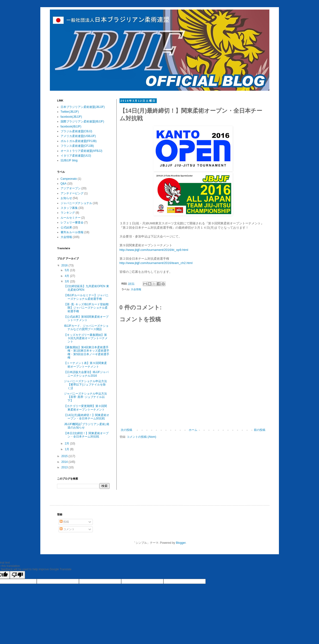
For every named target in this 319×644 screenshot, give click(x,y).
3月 (67, 281)
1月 (67, 449)
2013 (65, 467)
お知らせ (66, 198)
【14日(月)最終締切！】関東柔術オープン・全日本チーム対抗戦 (86, 417)
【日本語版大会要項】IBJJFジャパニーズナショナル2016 (86, 374)
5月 (67, 270)
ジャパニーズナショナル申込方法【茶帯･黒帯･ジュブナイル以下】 (85, 397)
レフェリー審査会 (72, 222)
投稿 (64, 522)
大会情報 (136, 289)
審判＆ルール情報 (72, 232)
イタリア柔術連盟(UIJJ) (76, 156)
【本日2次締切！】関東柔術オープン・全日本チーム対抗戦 (86, 435)
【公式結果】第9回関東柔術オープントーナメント (86, 318)
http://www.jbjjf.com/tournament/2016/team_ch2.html (156, 263)
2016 (65, 265)
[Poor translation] (17, 575)
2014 (65, 462)
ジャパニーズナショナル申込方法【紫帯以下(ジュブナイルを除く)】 (85, 385)
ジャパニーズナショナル (76, 203)
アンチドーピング (72, 193)
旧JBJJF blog (69, 160)
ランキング (68, 213)
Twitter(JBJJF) (70, 112)
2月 (67, 443)
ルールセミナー (71, 218)
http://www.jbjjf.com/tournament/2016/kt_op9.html (154, 250)
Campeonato (69, 179)
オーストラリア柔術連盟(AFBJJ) (81, 151)
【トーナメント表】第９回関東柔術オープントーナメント (85, 365)
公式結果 (66, 227)
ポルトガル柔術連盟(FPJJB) (79, 141)
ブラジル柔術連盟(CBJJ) (76, 131)
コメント (67, 529)
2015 (65, 456)
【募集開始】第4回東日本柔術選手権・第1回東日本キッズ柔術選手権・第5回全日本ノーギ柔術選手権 (87, 352)
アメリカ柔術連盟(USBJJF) (78, 136)
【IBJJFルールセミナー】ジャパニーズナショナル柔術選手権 (86, 297)
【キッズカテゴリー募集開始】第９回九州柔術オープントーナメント (86, 338)
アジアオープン (71, 188)
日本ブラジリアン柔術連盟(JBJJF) (83, 107)
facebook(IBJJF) (71, 127)
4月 (67, 276)
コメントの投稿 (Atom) (141, 437)
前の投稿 (260, 430)
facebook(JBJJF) (71, 117)
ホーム (193, 430)
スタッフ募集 (69, 208)
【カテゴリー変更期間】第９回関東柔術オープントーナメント (85, 408)
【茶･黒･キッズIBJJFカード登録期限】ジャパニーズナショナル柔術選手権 (86, 308)
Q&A (64, 184)
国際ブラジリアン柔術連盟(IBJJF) (82, 121)
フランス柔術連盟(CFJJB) (77, 146)
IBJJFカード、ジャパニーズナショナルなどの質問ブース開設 (86, 327)
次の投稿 (126, 430)
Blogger (181, 543)
